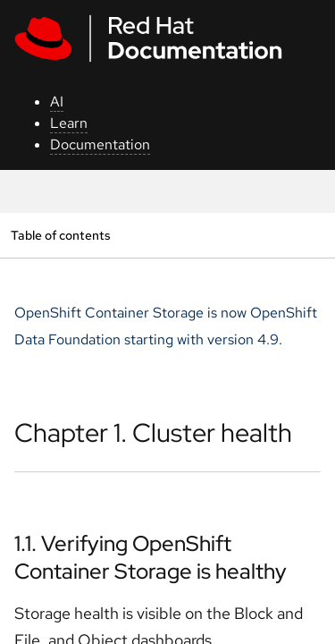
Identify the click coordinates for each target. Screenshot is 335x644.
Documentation (100, 144)
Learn (69, 123)
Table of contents (60, 235)
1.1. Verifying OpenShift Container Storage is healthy (151, 557)
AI (57, 102)
